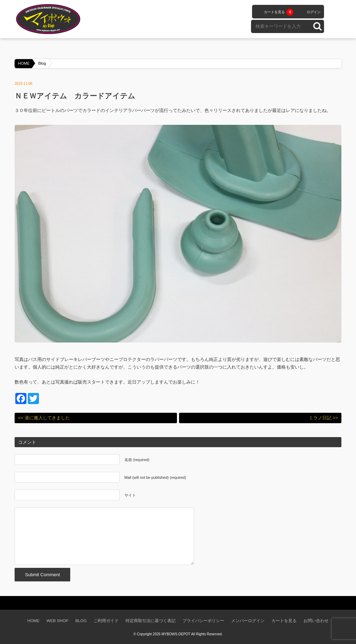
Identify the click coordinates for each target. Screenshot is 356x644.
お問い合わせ (316, 621)
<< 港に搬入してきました (44, 418)
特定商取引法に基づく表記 (151, 621)
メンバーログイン (248, 621)
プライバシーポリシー (203, 621)
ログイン (314, 12)
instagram (334, 26)
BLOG (202, 18)
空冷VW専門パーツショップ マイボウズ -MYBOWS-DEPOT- (49, 19)
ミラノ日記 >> (323, 418)
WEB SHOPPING (129, 18)
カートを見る (279, 12)
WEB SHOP (58, 621)
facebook (334, 11)
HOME (24, 63)
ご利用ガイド (106, 621)
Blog (42, 63)
